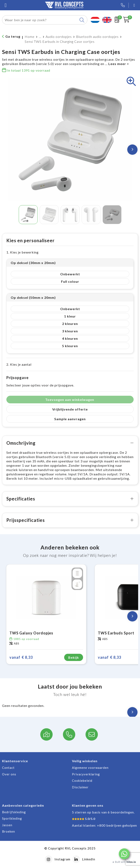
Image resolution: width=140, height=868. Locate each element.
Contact (8, 768)
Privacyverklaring (86, 774)
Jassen (7, 825)
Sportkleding (12, 818)
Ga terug (13, 36)
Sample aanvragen (70, 419)
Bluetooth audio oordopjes (97, 37)
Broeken (9, 831)
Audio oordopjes (59, 37)
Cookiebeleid (82, 781)
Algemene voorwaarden (90, 768)
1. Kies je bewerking (23, 252)
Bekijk (74, 657)
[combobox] (40, 20)
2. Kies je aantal (19, 364)
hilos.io (131, 862)
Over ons (9, 774)
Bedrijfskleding (14, 812)
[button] (124, 854)
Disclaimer (80, 787)
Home (30, 37)
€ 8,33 (21, 657)
